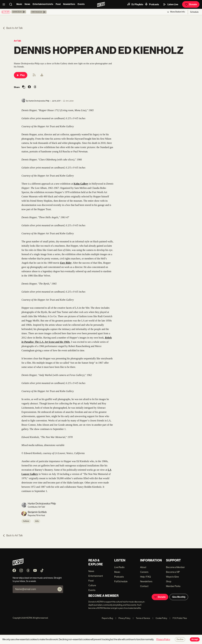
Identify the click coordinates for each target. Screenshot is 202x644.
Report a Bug (107, 618)
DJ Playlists (135, 4)
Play (21, 75)
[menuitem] (42, 75)
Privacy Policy (123, 618)
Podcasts (152, 4)
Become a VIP (173, 572)
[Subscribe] (60, 589)
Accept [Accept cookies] (195, 639)
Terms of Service (141, 618)
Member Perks (173, 586)
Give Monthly (179, 597)
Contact (144, 586)
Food (58, 4)
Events (81, 4)
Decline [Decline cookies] (180, 639)
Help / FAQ (146, 577)
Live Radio (119, 567)
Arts (37, 521)
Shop (169, 581)
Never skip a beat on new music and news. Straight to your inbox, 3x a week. (37, 579)
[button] (19, 12)
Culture (26, 521)
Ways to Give (172, 577)
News (27, 4)
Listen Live (171, 4)
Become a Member (175, 567)
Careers (144, 572)
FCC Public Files (178, 618)
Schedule (194, 12)
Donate (191, 4)
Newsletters (69, 4)
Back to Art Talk (13, 28)
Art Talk (17, 41)
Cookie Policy (160, 618)
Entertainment (96, 576)
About (143, 567)
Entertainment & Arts (43, 4)
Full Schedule (121, 581)
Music (19, 4)
